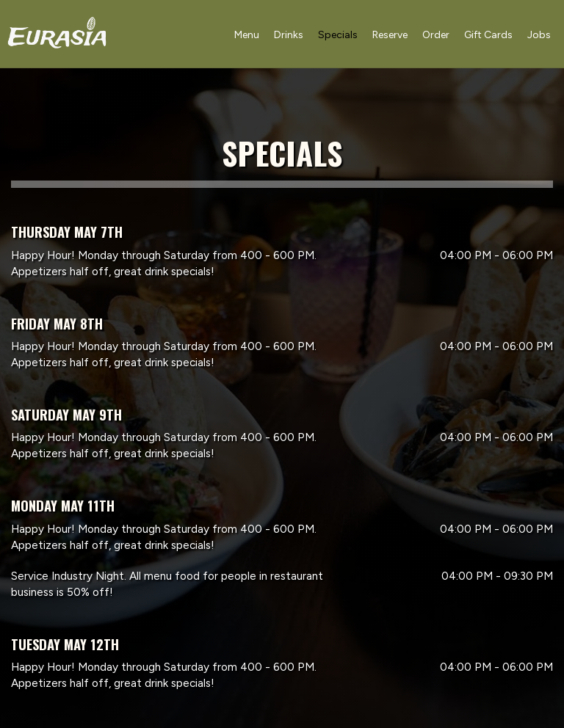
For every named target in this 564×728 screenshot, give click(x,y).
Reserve (388, 36)
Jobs (538, 36)
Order (434, 36)
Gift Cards (487, 36)
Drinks (287, 36)
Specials (336, 36)
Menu (245, 36)
